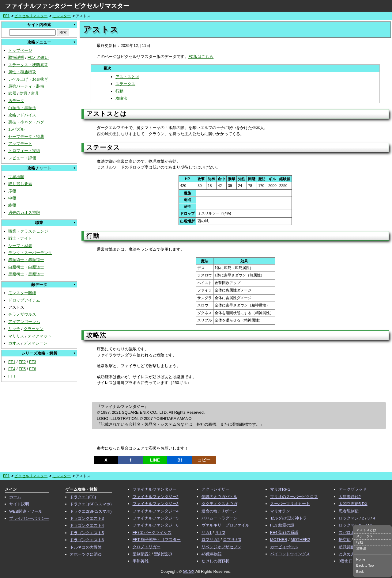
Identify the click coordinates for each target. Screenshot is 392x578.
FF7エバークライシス (152, 532)
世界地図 (16, 177)
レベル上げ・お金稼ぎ (28, 79)
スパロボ (347, 532)
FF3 (33, 362)
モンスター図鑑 (22, 293)
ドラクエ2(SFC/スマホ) (91, 511)
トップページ (20, 50)
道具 (35, 93)
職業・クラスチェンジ (28, 231)
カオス (14, 343)
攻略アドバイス (22, 115)
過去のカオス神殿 (24, 213)
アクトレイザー (215, 489)
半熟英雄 (141, 561)
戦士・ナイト (20, 238)
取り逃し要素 (20, 184)
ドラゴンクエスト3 (87, 518)
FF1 (6, 16)
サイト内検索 (39, 25)
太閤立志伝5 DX (353, 504)
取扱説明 (16, 57)
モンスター (62, 16)
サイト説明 (19, 504)
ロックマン (349, 518)
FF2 (22, 362)
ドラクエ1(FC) (83, 497)
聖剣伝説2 (142, 554)
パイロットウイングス (290, 554)
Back (360, 572)
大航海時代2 (350, 497)
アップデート (20, 144)
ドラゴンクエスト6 (87, 540)
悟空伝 (345, 540)
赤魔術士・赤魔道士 (26, 260)
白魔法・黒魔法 (22, 108)
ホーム (15, 497)
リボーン (229, 511)
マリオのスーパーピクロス (294, 497)
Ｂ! (180, 460)
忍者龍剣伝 (349, 511)
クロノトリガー (147, 547)
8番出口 (346, 561)
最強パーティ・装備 (26, 86)
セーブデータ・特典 (26, 137)
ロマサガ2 (211, 540)
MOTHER (279, 540)
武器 (12, 93)
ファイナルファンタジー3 (156, 504)
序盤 (12, 191)
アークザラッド (353, 489)
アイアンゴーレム (24, 322)
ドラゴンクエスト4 (87, 525)
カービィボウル (284, 547)
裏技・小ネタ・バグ (26, 122)
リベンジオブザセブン (221, 547)
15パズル (16, 129)
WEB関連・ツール (26, 511)
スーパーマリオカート (290, 504)
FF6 (33, 369)
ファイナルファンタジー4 (156, 511)
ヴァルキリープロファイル (225, 525)
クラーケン (34, 329)
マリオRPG (280, 489)
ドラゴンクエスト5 (87, 533)
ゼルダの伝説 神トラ (289, 518)
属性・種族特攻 (22, 72)
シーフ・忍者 (20, 246)
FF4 (12, 369)
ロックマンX (350, 525)
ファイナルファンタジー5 (156, 518)
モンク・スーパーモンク (30, 253)
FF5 (22, 369)
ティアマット (40, 336)
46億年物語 (212, 554)
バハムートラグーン (219, 518)
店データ (16, 101)
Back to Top (365, 565)
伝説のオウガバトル (219, 497)
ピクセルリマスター (31, 16)
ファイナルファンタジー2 (156, 497)
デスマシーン (36, 343)
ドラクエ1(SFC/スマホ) (91, 504)
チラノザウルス (22, 314)
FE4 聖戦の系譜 (284, 532)
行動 (119, 91)
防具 (24, 93)
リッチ (14, 329)
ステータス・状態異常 (28, 65)
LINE (155, 460)
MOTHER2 (300, 540)
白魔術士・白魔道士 (26, 267)
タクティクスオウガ (219, 504)
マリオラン (280, 511)
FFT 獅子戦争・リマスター (157, 540)
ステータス (125, 84)
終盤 (12, 205)
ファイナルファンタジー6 (156, 525)
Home (361, 559)
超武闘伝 (347, 547)
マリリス (16, 336)
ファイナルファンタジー (155, 489)
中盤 (12, 198)
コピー (204, 460)
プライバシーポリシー (29, 518)
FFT (12, 376)
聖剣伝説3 (163, 554)
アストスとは (127, 77)
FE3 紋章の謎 (282, 525)
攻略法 (121, 98)
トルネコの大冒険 (86, 547)
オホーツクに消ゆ (86, 554)
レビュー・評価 (22, 158)
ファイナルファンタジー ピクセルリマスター (67, 6)
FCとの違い (38, 57)
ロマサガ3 (232, 540)
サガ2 (220, 532)
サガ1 (207, 532)
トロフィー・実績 (24, 151)
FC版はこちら (201, 57)
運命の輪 (209, 511)
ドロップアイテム (24, 300)
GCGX (189, 571)
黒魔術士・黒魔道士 (26, 274)
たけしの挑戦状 (215, 561)
